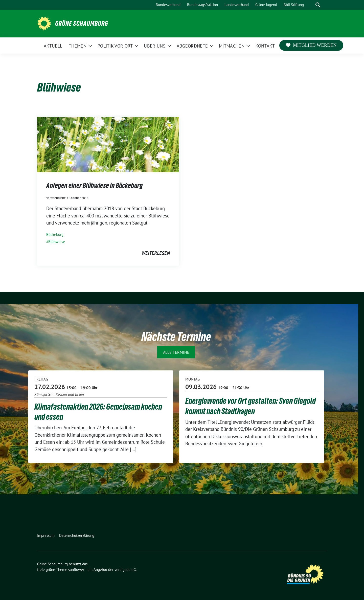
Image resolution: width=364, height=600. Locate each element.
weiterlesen (156, 253)
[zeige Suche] (318, 5)
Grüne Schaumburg (82, 24)
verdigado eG (125, 570)
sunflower (76, 570)
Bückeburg (55, 235)
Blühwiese (57, 242)
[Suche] (311, 5)
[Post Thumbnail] (108, 144)
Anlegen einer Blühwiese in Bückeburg (95, 185)
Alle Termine (176, 352)
